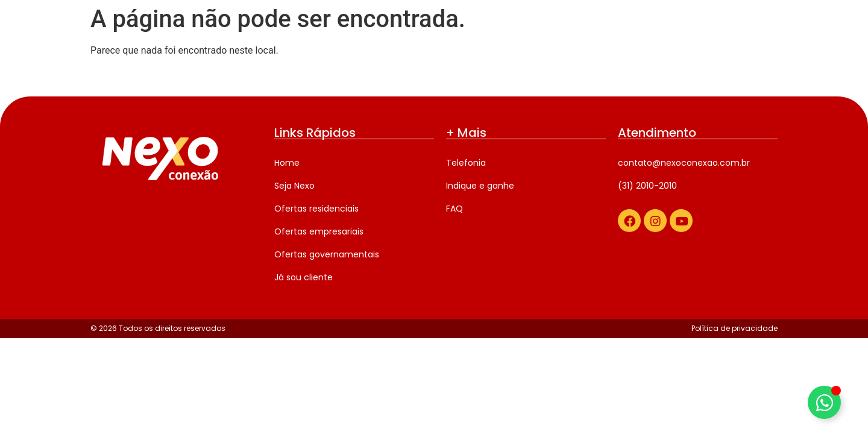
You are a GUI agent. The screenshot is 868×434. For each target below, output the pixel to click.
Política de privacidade (734, 328)
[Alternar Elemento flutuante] (824, 402)
